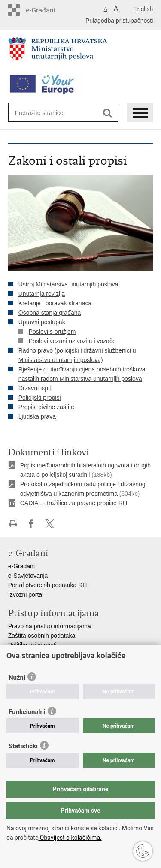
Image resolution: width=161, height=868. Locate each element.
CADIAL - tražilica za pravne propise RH (74, 503)
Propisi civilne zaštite (46, 407)
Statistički (23, 746)
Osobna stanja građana (50, 313)
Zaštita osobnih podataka (42, 636)
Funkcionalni (27, 712)
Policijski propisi (40, 398)
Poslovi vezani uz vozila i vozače (72, 341)
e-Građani (21, 566)
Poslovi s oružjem (52, 332)
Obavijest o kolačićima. (70, 838)
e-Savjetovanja (28, 576)
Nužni (17, 678)
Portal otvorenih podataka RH (48, 585)
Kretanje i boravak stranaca (55, 303)
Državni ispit (35, 388)
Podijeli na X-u (50, 524)
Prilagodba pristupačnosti (119, 21)
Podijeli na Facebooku (31, 524)
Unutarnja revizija (42, 294)
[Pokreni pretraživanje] (108, 113)
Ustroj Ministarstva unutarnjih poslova (68, 284)
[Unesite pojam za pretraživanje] (46, 113)
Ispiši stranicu (13, 524)
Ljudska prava (37, 416)
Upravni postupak (42, 322)
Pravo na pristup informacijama (50, 626)
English (143, 9)
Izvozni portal (26, 594)
